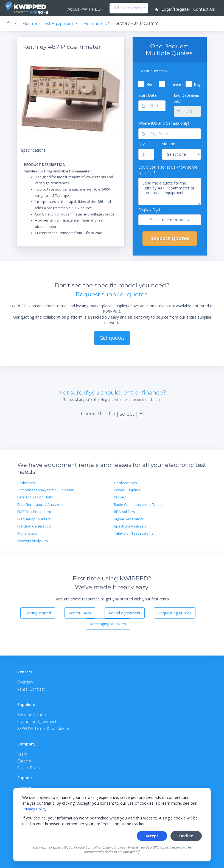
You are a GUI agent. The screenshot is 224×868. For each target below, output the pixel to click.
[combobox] (111, 8)
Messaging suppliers (108, 624)
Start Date (148, 95)
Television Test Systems (134, 533)
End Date (186, 98)
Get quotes (112, 338)
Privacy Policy (34, 809)
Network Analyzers (33, 541)
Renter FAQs (80, 613)
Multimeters (27, 533)
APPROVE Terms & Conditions (44, 728)
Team (22, 754)
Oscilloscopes (125, 483)
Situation (170, 144)
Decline (186, 836)
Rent (151, 84)
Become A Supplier (34, 715)
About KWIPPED (84, 9)
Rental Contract (31, 689)
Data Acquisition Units (35, 497)
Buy (197, 84)
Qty (142, 144)
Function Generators (34, 526)
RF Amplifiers (124, 512)
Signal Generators (129, 519)
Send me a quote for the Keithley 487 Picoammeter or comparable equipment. (170, 191)
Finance (174, 84)
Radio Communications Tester (138, 505)
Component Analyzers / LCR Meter (45, 490)
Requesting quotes (175, 613)
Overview (25, 682)
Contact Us (205, 9)
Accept (152, 836)
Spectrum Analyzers (130, 526)
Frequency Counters (34, 519)
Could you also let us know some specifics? (168, 170)
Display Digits (150, 210)
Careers (24, 761)
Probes (120, 497)
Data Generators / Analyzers (40, 505)
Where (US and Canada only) (164, 123)
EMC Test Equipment (34, 512)
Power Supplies (127, 490)
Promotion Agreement (37, 721)
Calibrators (26, 483)
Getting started (38, 613)
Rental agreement (125, 613)
